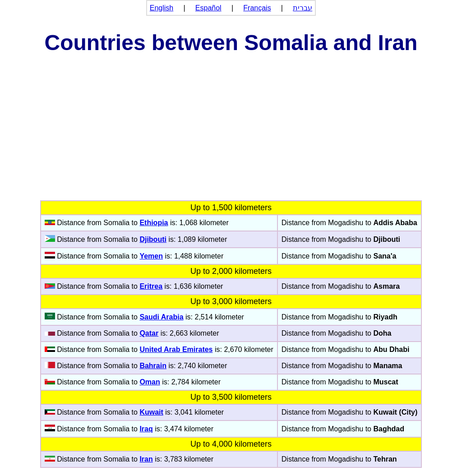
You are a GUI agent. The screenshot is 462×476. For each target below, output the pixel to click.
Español (208, 8)
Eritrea (151, 286)
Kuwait (151, 412)
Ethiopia (154, 223)
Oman (150, 382)
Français (257, 8)
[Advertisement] (231, 133)
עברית (303, 8)
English (162, 8)
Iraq (146, 429)
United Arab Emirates (176, 349)
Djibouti (153, 239)
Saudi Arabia (161, 317)
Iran (146, 459)
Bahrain (153, 366)
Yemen (151, 256)
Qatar (149, 333)
